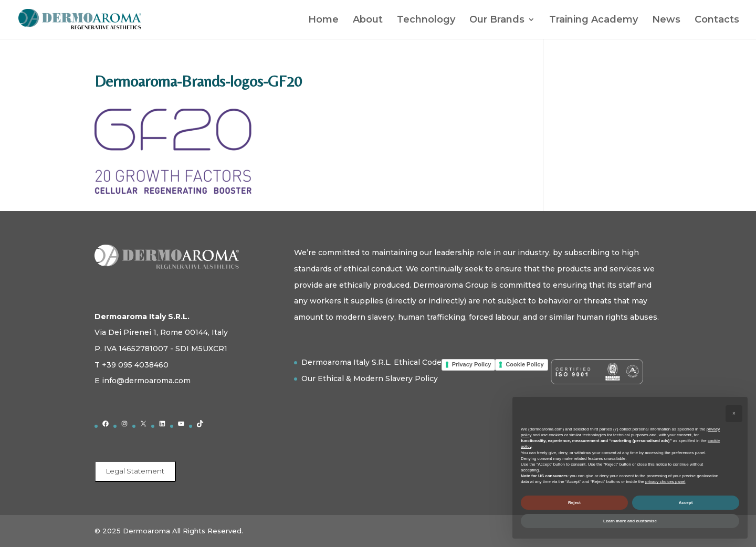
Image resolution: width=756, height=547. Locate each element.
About (368, 20)
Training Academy (594, 20)
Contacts (717, 20)
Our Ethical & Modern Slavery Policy (370, 378)
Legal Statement (135, 471)
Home (323, 20)
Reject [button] (574, 503)
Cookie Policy (524, 364)
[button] (734, 414)
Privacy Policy (472, 364)
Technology (426, 20)
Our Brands (497, 20)
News (666, 20)
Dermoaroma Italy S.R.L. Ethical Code (371, 362)
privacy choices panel (665, 482)
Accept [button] (686, 503)
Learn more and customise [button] (630, 521)
